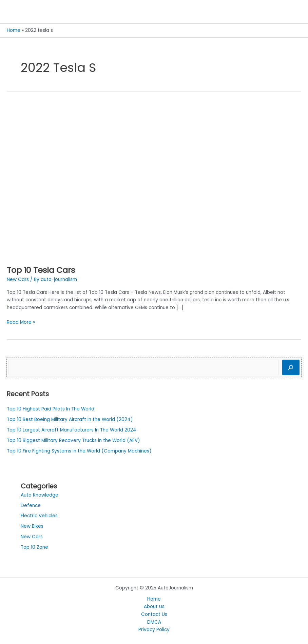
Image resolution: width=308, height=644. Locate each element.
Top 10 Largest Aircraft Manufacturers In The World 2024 (72, 430)
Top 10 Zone (34, 547)
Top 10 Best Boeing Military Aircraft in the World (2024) (70, 419)
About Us (154, 607)
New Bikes (32, 526)
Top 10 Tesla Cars (41, 270)
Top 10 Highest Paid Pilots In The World (51, 409)
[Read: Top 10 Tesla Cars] (141, 180)
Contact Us (154, 614)
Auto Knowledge (40, 495)
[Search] (291, 367)
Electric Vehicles (39, 516)
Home (154, 599)
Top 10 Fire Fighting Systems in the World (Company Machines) (79, 451)
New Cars (18, 279)
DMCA (154, 622)
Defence (31, 506)
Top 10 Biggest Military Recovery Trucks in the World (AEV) (73, 440)
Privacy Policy (154, 630)
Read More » (21, 322)
